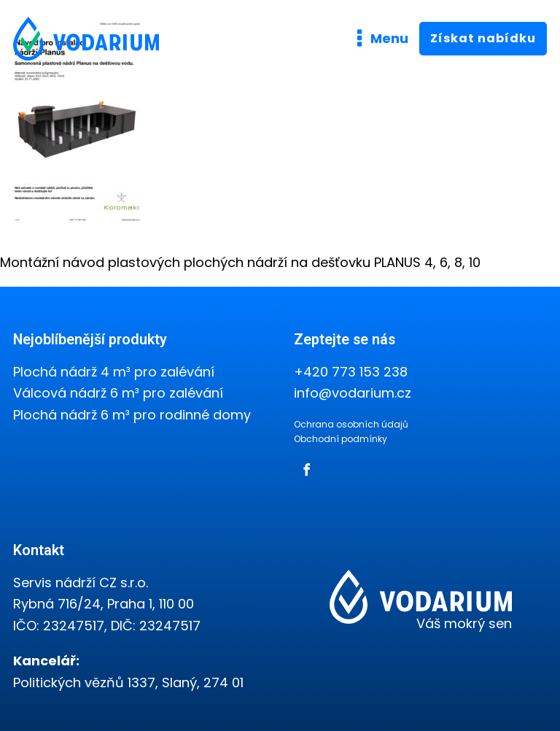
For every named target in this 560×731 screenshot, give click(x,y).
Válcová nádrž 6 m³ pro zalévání (118, 393)
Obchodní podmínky (341, 439)
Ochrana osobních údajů (351, 424)
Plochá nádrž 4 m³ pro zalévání (114, 372)
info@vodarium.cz (353, 393)
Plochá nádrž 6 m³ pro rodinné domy (132, 415)
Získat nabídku (483, 38)
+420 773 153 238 (351, 372)
